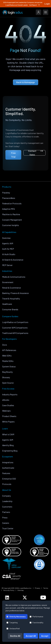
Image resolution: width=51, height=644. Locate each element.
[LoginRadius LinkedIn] (7, 598)
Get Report (35, 5)
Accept (45, 636)
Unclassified (13, 628)
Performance (36, 616)
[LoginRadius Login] (38, 12)
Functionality (36, 622)
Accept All (31, 636)
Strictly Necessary (16, 616)
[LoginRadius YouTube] (43, 597)
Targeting (12, 622)
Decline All (15, 636)
